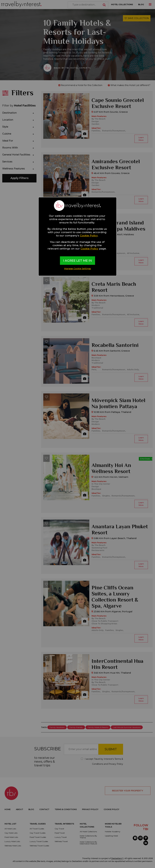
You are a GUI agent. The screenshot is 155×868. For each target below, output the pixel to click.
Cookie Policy (89, 236)
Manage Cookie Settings (78, 269)
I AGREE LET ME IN (77, 261)
